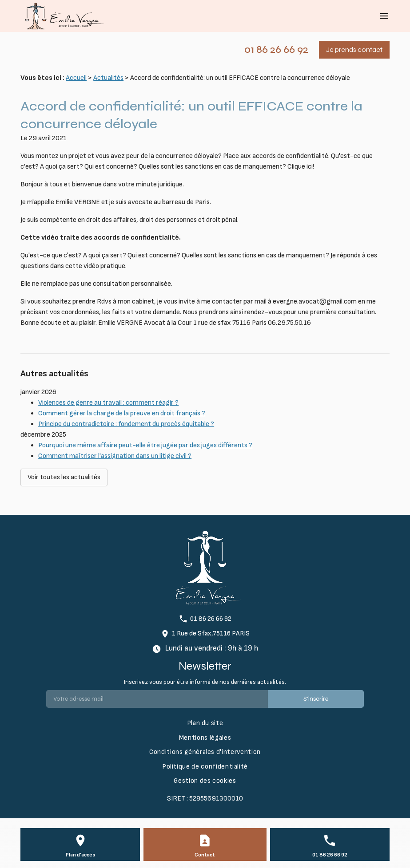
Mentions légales (205, 738)
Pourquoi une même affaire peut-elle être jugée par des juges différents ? (145, 445)
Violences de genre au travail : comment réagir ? (108, 403)
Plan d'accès (80, 855)
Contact (205, 855)
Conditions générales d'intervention (205, 752)
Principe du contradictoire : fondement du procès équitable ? (126, 424)
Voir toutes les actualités (64, 477)
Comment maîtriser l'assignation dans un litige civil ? (115, 456)
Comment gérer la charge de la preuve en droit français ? (122, 413)
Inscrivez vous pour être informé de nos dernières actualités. (205, 682)
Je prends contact (354, 49)
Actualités (108, 78)
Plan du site (205, 723)
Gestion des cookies (205, 781)
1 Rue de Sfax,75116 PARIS (211, 633)
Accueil (76, 78)
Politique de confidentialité (205, 767)
